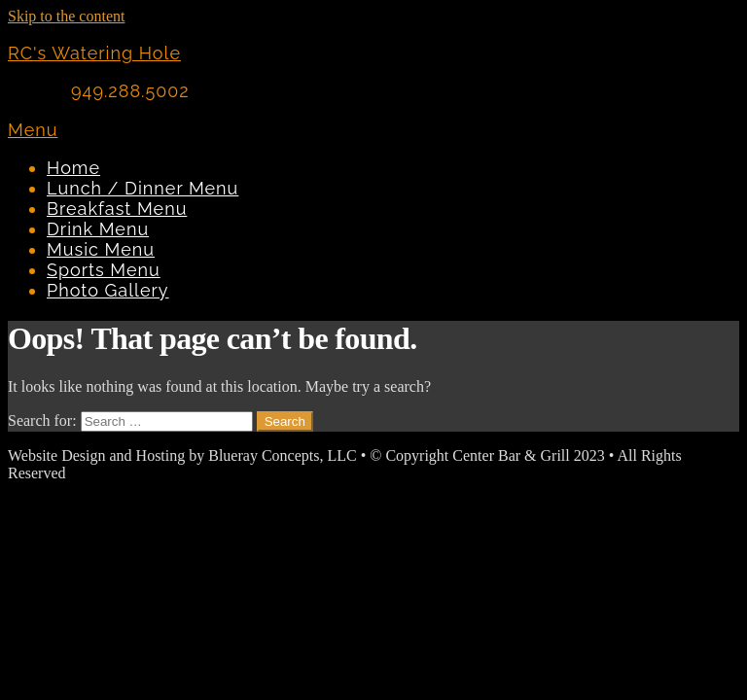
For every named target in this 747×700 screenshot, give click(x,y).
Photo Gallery (108, 290)
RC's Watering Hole (94, 53)
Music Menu (101, 249)
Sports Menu (104, 270)
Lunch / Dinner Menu (142, 188)
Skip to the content (66, 16)
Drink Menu (98, 229)
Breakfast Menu (117, 209)
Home (73, 168)
